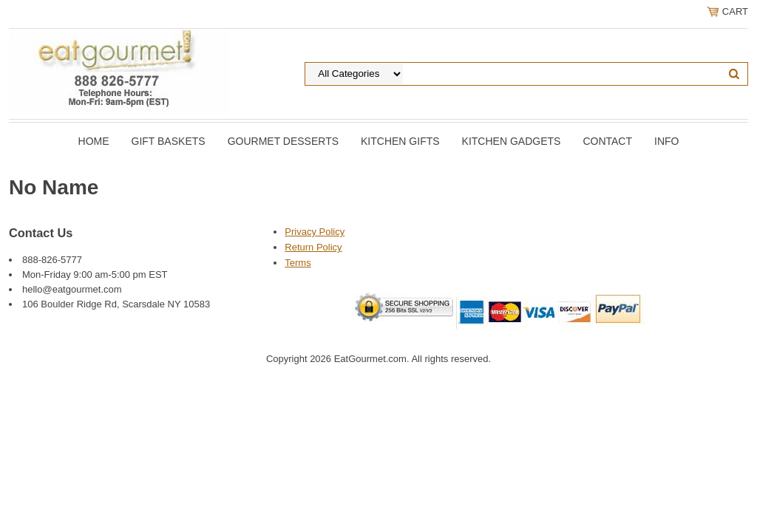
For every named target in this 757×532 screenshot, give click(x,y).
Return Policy (313, 247)
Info (666, 141)
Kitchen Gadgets (512, 141)
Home (94, 141)
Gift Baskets (169, 141)
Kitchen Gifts (400, 141)
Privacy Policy (315, 232)
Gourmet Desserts (283, 141)
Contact (607, 141)
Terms (298, 263)
